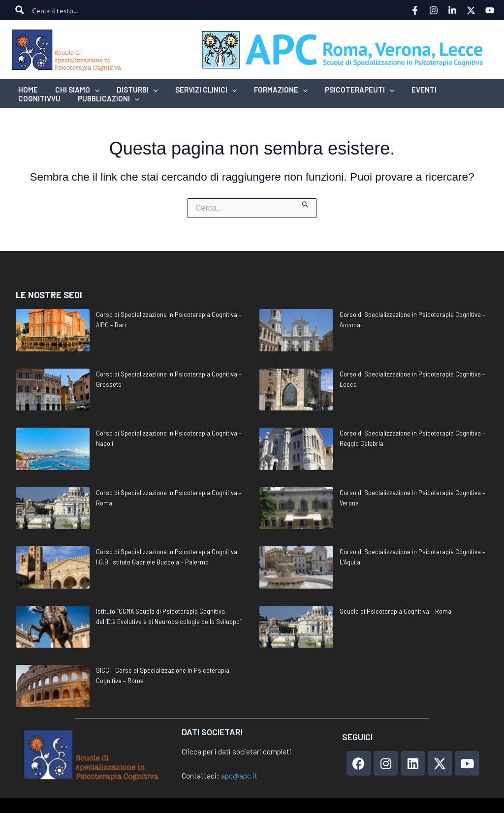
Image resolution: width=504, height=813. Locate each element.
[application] (91, 90)
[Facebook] (415, 10)
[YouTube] (490, 10)
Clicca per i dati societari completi (236, 751)
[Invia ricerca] (305, 203)
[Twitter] (471, 10)
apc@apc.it (239, 776)
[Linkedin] (452, 10)
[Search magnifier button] (20, 10)
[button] (74, 90)
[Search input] (66, 10)
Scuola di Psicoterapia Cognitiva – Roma (395, 611)
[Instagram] (434, 10)
